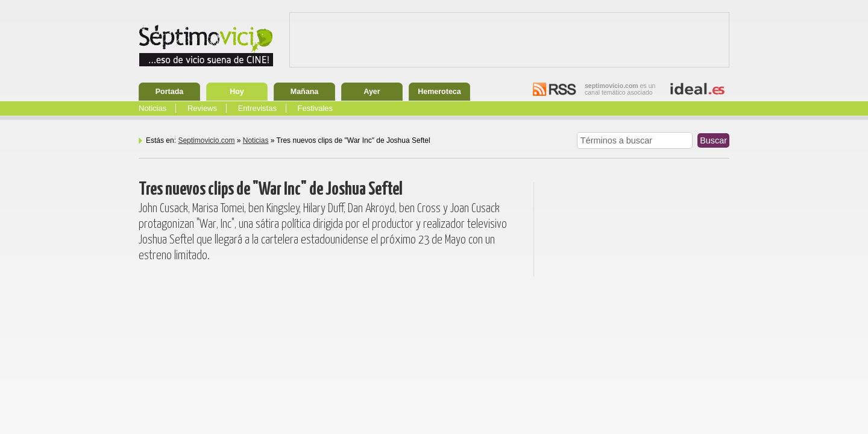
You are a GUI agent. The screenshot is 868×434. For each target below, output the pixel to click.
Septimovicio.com (206, 140)
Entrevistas (257, 108)
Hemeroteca (439, 92)
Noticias (153, 108)
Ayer (372, 92)
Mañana (305, 92)
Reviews (202, 108)
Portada (170, 92)
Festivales (316, 108)
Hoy (237, 92)
